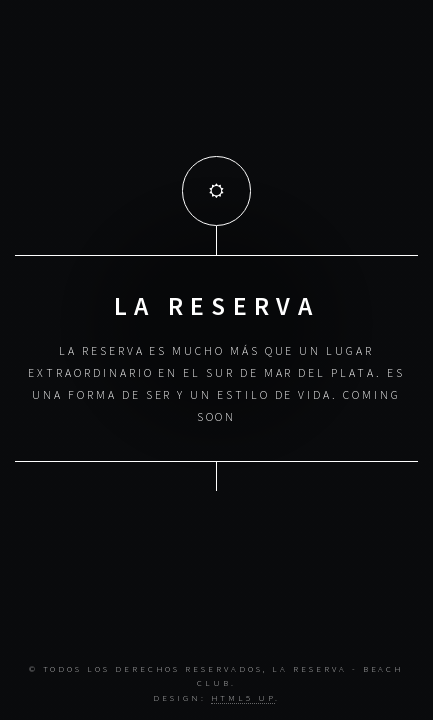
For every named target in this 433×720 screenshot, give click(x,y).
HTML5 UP (243, 697)
